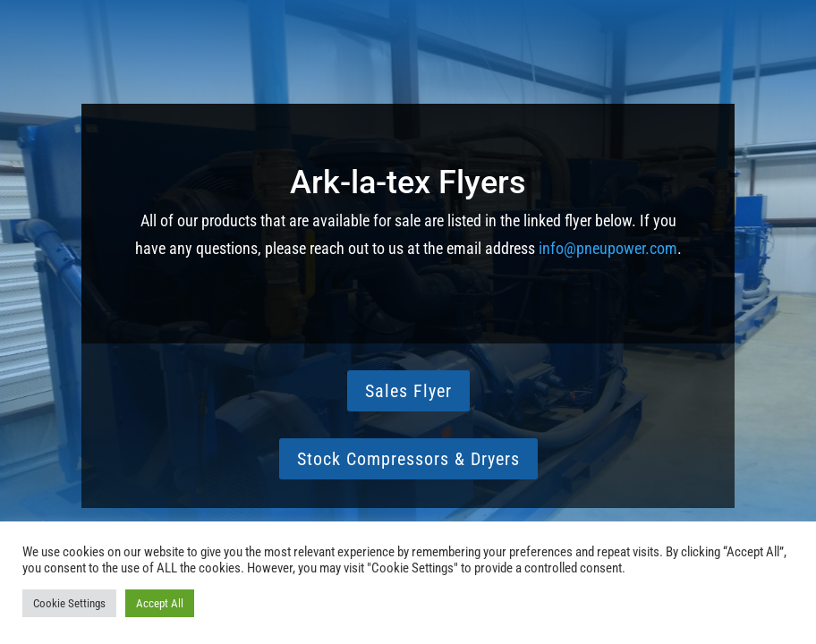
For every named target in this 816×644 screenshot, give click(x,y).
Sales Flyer (408, 391)
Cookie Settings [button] (69, 603)
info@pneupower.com (608, 248)
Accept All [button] (160, 603)
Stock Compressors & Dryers (408, 459)
